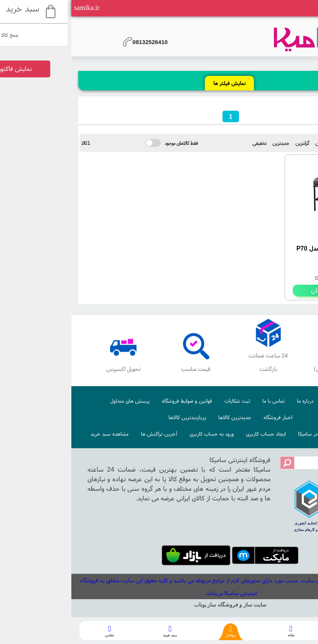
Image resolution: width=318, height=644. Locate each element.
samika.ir (15, 8)
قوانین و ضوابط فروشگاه (116, 401)
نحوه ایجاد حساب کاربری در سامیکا (263, 434)
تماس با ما (202, 401)
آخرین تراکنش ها (88, 434)
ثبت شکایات (166, 401)
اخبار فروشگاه (207, 417)
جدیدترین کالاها (163, 417)
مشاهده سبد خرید (38, 434)
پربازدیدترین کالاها (116, 417)
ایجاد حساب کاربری (194, 434)
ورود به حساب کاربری (140, 434)
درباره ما (234, 401)
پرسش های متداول (58, 401)
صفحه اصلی (267, 401)
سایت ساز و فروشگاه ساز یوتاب (159, 605)
